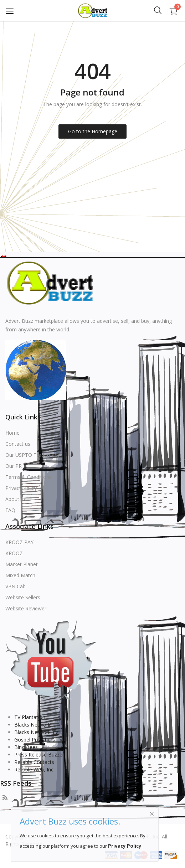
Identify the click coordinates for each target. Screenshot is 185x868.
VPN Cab (16, 586)
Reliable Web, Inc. (34, 769)
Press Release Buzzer (39, 755)
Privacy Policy (21, 488)
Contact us (18, 444)
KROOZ (14, 553)
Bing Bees (26, 747)
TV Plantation (30, 717)
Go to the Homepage (93, 131)
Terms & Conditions (29, 477)
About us (16, 499)
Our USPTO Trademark (32, 455)
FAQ (10, 510)
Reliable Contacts (34, 762)
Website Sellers (23, 597)
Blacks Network (32, 725)
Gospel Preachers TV (38, 740)
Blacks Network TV (36, 732)
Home (12, 433)
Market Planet (22, 564)
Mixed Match (20, 575)
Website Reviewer (26, 608)
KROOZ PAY (19, 542)
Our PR (14, 466)
